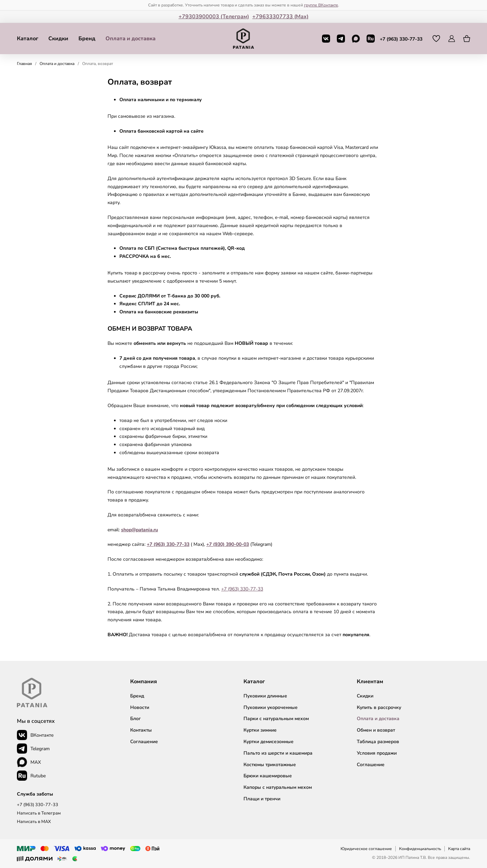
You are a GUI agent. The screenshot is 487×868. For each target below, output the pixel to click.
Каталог (28, 39)
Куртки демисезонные (269, 742)
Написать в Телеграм (39, 813)
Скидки (58, 39)
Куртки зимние (260, 730)
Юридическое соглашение (366, 849)
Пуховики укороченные (271, 707)
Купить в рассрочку (379, 707)
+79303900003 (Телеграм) (214, 17)
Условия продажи (377, 753)
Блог (135, 719)
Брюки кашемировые (268, 776)
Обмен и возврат (376, 730)
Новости (140, 707)
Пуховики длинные (265, 696)
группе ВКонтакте (321, 5)
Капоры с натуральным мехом (278, 787)
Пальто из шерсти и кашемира (278, 753)
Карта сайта (459, 849)
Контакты (141, 730)
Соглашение (144, 742)
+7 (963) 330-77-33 (401, 39)
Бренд (87, 39)
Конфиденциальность (420, 849)
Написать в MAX (34, 822)
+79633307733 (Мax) (280, 17)
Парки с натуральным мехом (276, 719)
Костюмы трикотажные (270, 765)
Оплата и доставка (131, 39)
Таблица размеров (378, 742)
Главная (24, 64)
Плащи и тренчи (262, 799)
